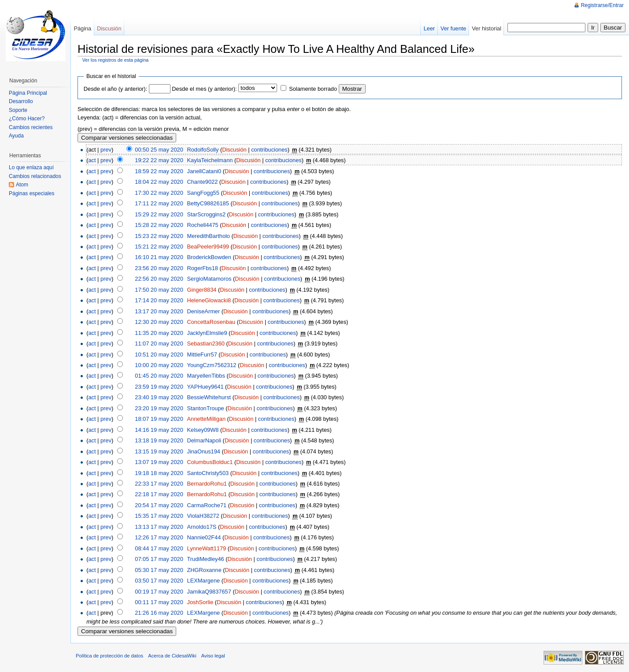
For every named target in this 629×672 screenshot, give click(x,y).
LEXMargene (204, 581)
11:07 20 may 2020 (159, 343)
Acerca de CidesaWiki (172, 656)
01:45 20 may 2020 (159, 376)
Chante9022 (203, 182)
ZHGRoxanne (204, 570)
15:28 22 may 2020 (159, 225)
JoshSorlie (200, 602)
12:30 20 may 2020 (159, 322)
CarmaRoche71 (207, 505)
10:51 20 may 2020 (159, 355)
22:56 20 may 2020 (159, 279)
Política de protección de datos (109, 656)
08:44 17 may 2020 (159, 548)
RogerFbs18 (203, 268)
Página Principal (28, 93)
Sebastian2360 (206, 343)
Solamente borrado (313, 89)
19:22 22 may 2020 (159, 160)
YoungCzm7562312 (212, 365)
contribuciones (269, 150)
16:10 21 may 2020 (159, 257)
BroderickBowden (209, 257)
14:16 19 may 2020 (159, 430)
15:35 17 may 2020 (159, 516)
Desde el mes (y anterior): (204, 89)
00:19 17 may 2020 (159, 592)
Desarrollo (21, 101)
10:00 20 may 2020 (159, 365)
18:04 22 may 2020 (159, 182)
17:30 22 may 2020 (159, 193)
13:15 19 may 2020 (159, 451)
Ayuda (16, 136)
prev (106, 150)
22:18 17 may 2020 (159, 494)
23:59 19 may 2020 (159, 387)
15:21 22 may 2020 (159, 247)
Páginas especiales (31, 193)
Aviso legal (213, 656)
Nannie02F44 (204, 537)
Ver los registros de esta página (116, 60)
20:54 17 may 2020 (159, 505)
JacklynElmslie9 (207, 333)
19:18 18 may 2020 (159, 473)
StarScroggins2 (207, 214)
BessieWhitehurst (209, 397)
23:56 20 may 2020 (159, 268)
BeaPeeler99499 (208, 247)
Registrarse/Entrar (602, 5)
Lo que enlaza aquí (31, 167)
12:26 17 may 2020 (159, 537)
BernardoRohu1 (207, 484)
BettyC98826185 (208, 203)
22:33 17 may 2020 (159, 484)
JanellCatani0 (204, 171)
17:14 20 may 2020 (159, 300)
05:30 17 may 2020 (159, 570)
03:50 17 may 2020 (159, 581)
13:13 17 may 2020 (159, 527)
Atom (22, 185)
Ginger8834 (202, 290)
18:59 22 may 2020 (159, 171)
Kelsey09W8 (203, 430)
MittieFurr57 (202, 355)
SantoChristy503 (208, 473)
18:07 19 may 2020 (159, 419)
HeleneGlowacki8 (209, 300)
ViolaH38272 (203, 516)
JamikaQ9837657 (209, 592)
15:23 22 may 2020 (159, 236)
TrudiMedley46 (206, 559)
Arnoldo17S (202, 527)
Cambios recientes (31, 127)
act (92, 160)
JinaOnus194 (204, 451)
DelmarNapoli (204, 440)
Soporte (18, 110)
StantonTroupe (206, 408)
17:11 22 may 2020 (159, 203)
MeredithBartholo (209, 236)
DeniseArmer (204, 311)
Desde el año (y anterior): (115, 89)
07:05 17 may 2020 (159, 559)
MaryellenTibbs (206, 376)
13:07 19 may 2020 (159, 462)
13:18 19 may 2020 (159, 440)
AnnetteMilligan (207, 419)
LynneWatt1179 (207, 548)
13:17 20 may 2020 (159, 311)
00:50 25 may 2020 (159, 150)
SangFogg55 (203, 193)
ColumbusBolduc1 (210, 462)
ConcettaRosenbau (211, 322)
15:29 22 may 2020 (159, 214)
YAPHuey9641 (205, 387)
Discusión (234, 150)
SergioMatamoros (209, 279)
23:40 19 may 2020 (159, 397)
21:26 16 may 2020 (159, 613)
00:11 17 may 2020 (159, 602)
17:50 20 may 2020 (159, 290)
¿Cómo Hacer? (27, 119)
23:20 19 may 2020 (159, 408)
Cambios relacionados (35, 176)
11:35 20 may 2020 (159, 333)
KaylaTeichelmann (210, 160)
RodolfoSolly (203, 150)
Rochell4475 (203, 225)
